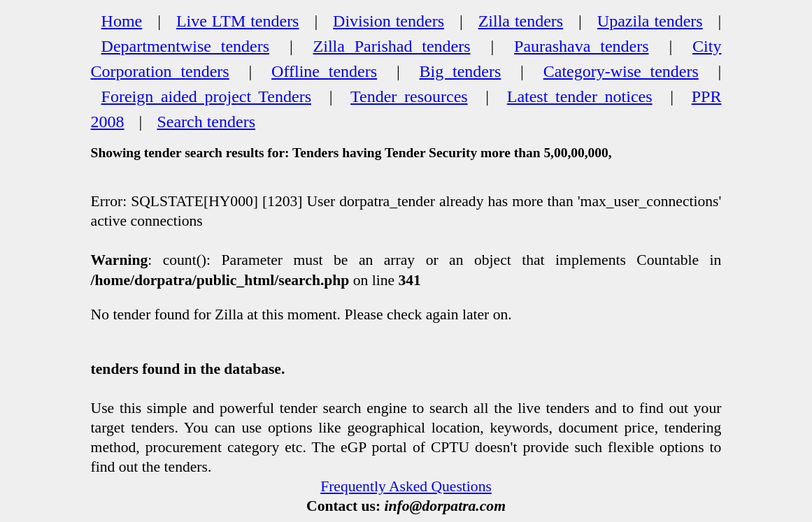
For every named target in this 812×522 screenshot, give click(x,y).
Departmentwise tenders (185, 46)
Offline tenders (324, 71)
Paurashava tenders (581, 46)
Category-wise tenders (621, 71)
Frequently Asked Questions (406, 486)
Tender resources (409, 96)
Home (122, 21)
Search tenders (206, 122)
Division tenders (389, 21)
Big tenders (461, 71)
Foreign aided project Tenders (206, 96)
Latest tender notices (580, 96)
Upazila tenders (650, 21)
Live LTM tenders (238, 21)
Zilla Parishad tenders (392, 46)
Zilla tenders (521, 21)
